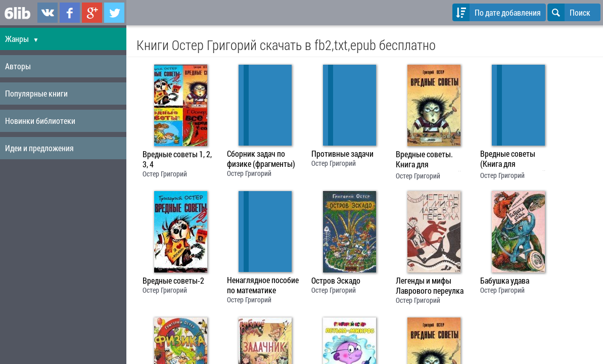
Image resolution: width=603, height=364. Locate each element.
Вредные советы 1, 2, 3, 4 (177, 159)
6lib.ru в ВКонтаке (48, 13)
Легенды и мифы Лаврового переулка (430, 286)
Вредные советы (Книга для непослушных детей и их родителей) (516, 160)
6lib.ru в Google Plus (92, 13)
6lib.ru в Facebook (70, 13)
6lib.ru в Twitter (114, 13)
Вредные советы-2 (173, 281)
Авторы (18, 66)
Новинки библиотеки (40, 121)
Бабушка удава (505, 281)
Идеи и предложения (39, 148)
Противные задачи (342, 154)
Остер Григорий (165, 174)
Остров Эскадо (336, 281)
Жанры (22, 39)
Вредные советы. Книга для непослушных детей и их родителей (431, 160)
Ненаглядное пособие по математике (263, 285)
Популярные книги (36, 93)
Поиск (569, 12)
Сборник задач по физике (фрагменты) (261, 159)
